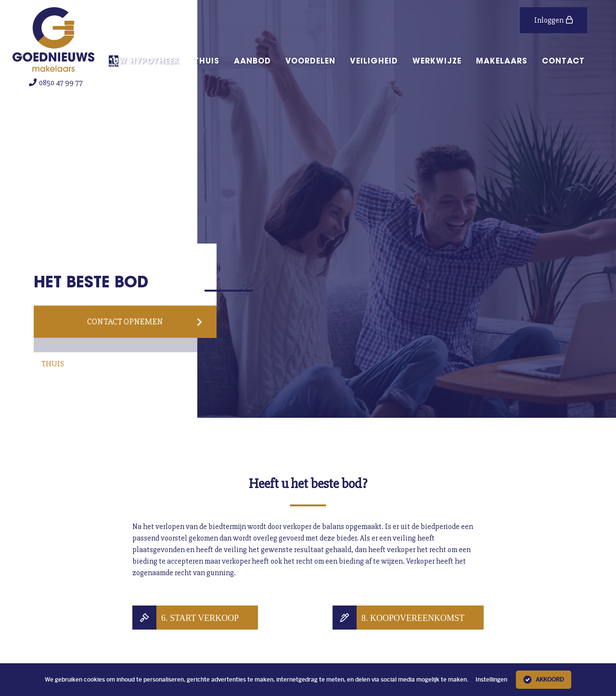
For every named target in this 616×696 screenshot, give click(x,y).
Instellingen (491, 680)
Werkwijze (437, 61)
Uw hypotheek (146, 61)
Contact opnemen (145, 322)
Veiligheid (374, 61)
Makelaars (502, 61)
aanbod (252, 61)
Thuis (207, 61)
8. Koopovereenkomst (413, 618)
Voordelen (310, 61)
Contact (563, 61)
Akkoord (544, 680)
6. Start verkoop (200, 618)
